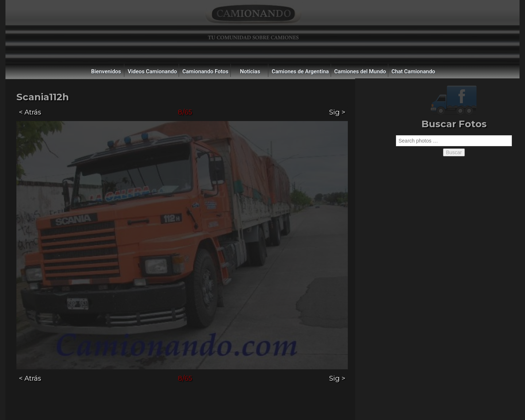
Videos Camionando (152, 71)
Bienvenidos (106, 71)
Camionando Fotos (205, 71)
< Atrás (30, 112)
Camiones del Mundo (360, 71)
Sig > (337, 112)
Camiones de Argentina (300, 71)
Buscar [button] (454, 152)
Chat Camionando (413, 71)
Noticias (250, 71)
